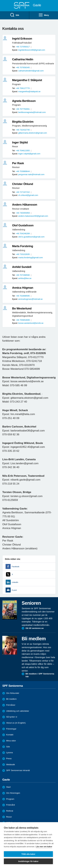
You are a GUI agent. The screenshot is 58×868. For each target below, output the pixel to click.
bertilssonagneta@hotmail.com (32, 112)
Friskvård (11, 805)
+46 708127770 (23, 88)
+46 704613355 (23, 151)
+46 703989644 (23, 171)
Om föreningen (13, 793)
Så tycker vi (12, 717)
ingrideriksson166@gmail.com (32, 50)
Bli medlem (11, 699)
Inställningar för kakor (28, 861)
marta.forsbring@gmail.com (31, 258)
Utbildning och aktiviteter (18, 711)
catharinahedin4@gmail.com (31, 71)
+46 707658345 (23, 67)
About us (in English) (16, 723)
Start (8, 787)
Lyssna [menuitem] (10, 753)
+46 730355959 (23, 213)
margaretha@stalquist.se (29, 91)
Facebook (15, 567)
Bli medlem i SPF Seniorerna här (40, 675)
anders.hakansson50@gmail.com (33, 216)
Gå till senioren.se (35, 628)
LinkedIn (15, 582)
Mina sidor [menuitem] (11, 741)
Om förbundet (13, 693)
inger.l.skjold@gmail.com (29, 154)
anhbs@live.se (25, 278)
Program (10, 799)
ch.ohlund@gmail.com (28, 195)
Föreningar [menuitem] (11, 729)
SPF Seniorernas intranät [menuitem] (18, 770)
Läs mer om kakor (44, 847)
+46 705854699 (23, 320)
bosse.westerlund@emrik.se (31, 323)
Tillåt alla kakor (28, 854)
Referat (10, 811)
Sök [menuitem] (14, 15)
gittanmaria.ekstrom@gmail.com (33, 133)
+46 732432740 (23, 130)
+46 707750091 (23, 109)
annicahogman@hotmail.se (30, 299)
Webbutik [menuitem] (11, 765)
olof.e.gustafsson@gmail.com (31, 237)
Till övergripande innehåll (0, 0)
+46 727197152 (23, 192)
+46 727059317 (23, 47)
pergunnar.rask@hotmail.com (31, 174)
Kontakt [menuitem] (10, 735)
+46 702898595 (23, 296)
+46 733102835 (23, 254)
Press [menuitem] (9, 759)
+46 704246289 (23, 234)
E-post (14, 590)
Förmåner (11, 705)
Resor (9, 817)
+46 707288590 (23, 275)
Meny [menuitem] (44, 15)
